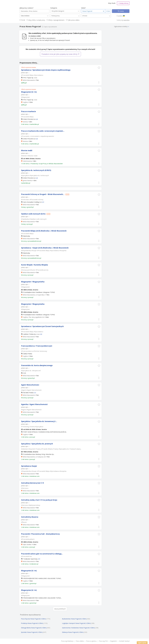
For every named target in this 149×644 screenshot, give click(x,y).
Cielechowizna (27, 161)
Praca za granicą (91, 641)
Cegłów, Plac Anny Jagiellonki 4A (33, 317)
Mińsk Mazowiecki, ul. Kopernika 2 (34, 295)
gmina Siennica (28, 180)
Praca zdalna (80, 641)
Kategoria (54, 8)
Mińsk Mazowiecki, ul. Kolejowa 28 (34, 457)
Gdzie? (83, 8)
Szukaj (121, 11)
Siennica (25, 122)
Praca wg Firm (103, 641)
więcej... (79, 449)
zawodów (126, 20)
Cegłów (25, 102)
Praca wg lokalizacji (67, 641)
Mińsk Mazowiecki (29, 80)
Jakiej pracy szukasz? (27, 8)
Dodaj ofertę (123, 3)
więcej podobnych (60, 609)
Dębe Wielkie (27, 544)
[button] (99, 68)
